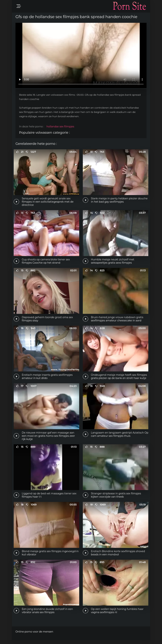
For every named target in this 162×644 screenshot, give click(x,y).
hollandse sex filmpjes (60, 127)
